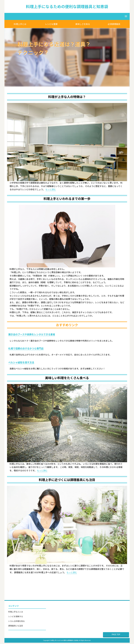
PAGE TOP (116, 634)
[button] (67, 16)
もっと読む (51, 189)
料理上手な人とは (16, 612)
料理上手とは (20, 24)
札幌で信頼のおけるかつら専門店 (26, 348)
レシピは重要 (51, 24)
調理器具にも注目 (16, 626)
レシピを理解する (16, 616)
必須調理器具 (114, 24)
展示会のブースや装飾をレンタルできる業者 (32, 334)
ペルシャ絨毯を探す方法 (21, 362)
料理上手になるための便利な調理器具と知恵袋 (67, 6)
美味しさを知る (83, 24)
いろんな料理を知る (17, 621)
